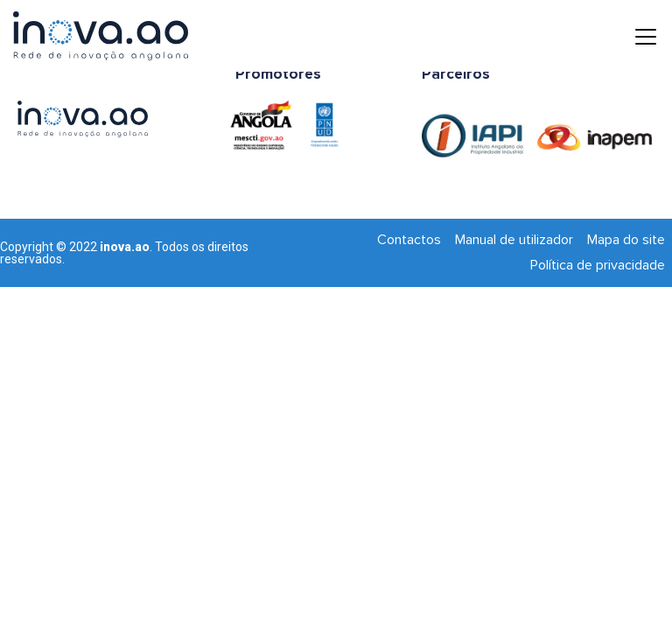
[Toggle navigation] (633, 36)
